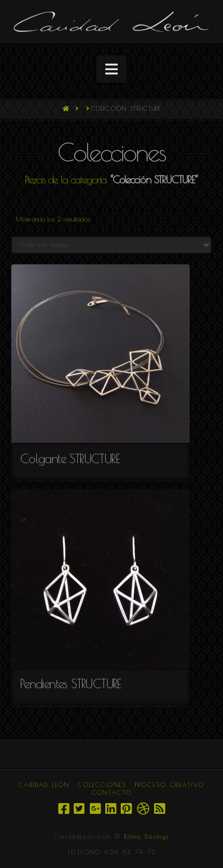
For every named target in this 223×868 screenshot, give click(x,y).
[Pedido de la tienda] (112, 245)
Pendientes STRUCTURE (71, 683)
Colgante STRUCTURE (70, 458)
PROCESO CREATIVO (170, 785)
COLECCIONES (102, 785)
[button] (111, 69)
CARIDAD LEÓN (44, 785)
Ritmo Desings (147, 836)
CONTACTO (112, 792)
